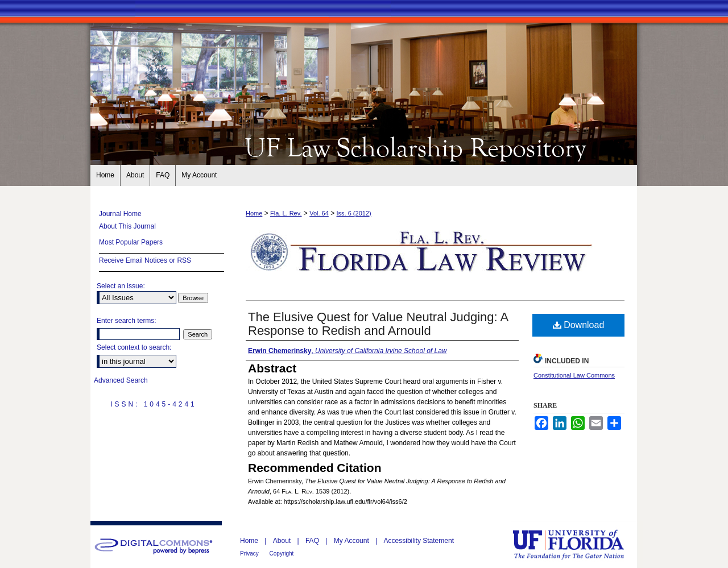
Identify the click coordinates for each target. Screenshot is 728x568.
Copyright (282, 554)
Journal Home (120, 214)
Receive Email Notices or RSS (145, 260)
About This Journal (127, 226)
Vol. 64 (319, 213)
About (283, 541)
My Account (352, 541)
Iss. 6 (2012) (354, 213)
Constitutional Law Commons (574, 375)
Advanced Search (121, 380)
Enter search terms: (127, 321)
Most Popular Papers (131, 242)
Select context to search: (134, 347)
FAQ (313, 541)
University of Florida (577, 544)
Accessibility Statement (419, 541)
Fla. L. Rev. (286, 213)
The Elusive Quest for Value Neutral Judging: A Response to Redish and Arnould (378, 324)
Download (579, 325)
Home (254, 213)
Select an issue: (121, 286)
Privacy (250, 554)
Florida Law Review (364, 147)
